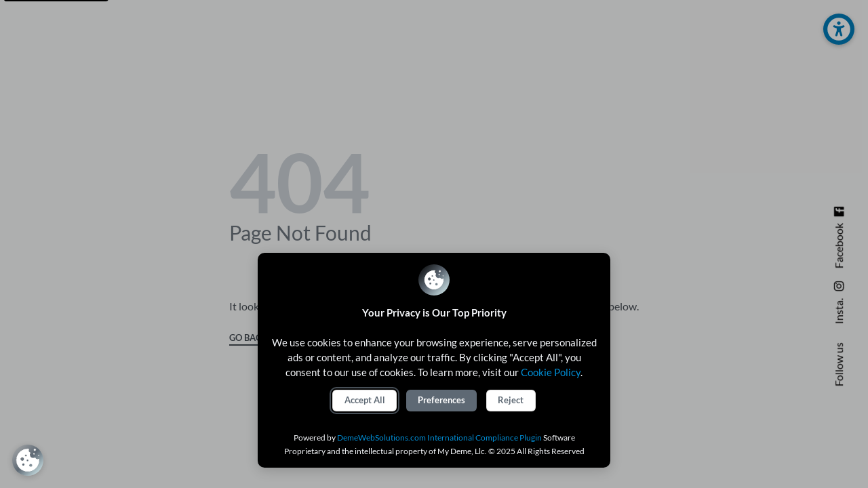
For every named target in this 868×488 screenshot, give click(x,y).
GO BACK (249, 338)
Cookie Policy (551, 372)
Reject (511, 400)
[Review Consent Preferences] (28, 460)
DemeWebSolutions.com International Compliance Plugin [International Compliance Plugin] (439, 438)
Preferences (441, 400)
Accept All (365, 400)
